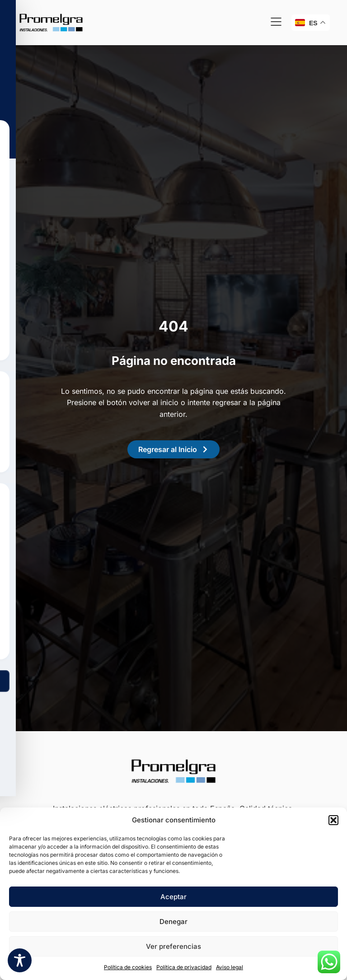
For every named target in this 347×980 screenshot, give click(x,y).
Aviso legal (230, 967)
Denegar (173, 922)
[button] (333, 820)
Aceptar (173, 897)
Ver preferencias (173, 946)
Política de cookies (128, 967)
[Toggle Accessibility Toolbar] (20, 960)
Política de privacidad (184, 967)
